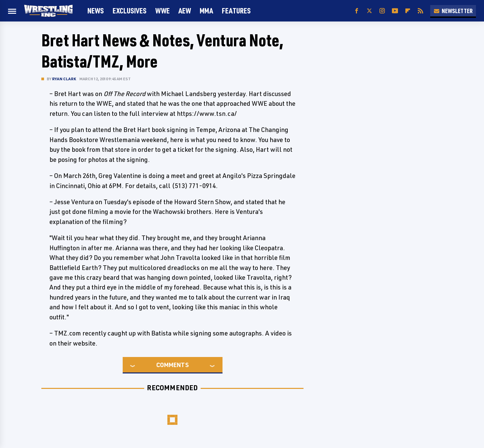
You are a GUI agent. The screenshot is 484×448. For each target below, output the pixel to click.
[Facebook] (357, 11)
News (96, 11)
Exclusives (130, 11)
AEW (185, 11)
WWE (163, 11)
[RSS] (420, 11)
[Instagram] (382, 11)
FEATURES (236, 11)
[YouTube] (395, 11)
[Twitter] (369, 11)
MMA (206, 11)
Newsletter (453, 11)
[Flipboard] (408, 11)
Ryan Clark (64, 79)
